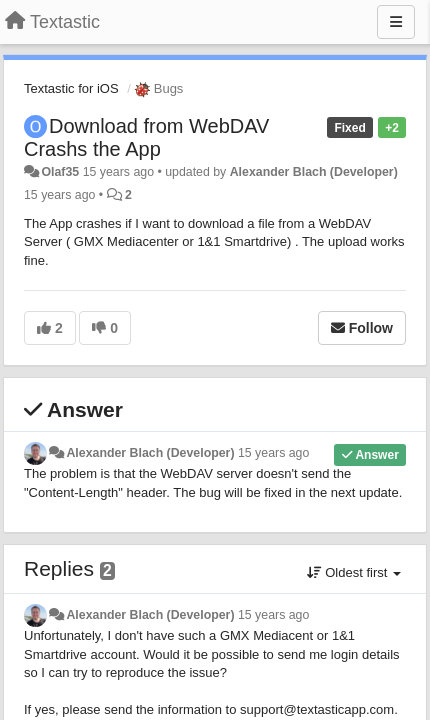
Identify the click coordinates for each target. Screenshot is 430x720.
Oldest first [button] (354, 572)
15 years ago (273, 453)
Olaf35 (60, 172)
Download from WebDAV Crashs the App (146, 137)
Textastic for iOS (71, 88)
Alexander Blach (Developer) (314, 172)
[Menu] (396, 22)
